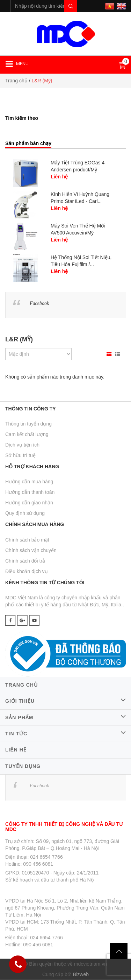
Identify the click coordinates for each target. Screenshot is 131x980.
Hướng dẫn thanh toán (30, 492)
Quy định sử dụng (25, 513)
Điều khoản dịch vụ (27, 571)
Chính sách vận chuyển (31, 550)
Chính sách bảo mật (27, 540)
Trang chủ (16, 81)
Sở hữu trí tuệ (20, 455)
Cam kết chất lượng (27, 434)
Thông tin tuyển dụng (28, 424)
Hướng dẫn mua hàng (29, 482)
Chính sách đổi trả (25, 561)
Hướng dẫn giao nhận (29, 503)
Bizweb (81, 974)
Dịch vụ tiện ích (22, 445)
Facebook (39, 303)
